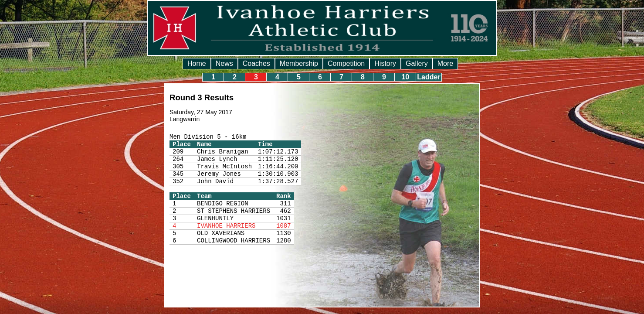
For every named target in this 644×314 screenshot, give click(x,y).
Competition (346, 63)
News (224, 63)
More (445, 63)
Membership (299, 63)
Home (197, 63)
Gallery (417, 63)
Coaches (256, 63)
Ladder (429, 77)
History (385, 63)
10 (405, 77)
